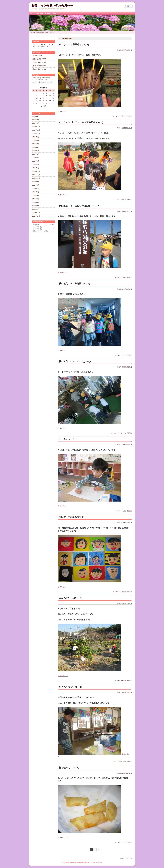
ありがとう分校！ (38, 55)
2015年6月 (36, 192)
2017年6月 (36, 147)
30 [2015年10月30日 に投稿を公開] (47, 103)
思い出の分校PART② (39, 69)
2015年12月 (36, 171)
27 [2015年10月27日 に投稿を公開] (37, 103)
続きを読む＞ (63, 111)
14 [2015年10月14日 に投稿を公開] (40, 98)
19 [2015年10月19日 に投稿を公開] (33, 101)
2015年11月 (36, 175)
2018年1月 (36, 123)
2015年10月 (36, 178)
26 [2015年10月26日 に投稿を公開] (33, 103)
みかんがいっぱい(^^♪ (70, 598)
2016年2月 (36, 164)
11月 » (45, 106)
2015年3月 (36, 202)
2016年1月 (36, 168)
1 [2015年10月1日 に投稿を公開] (43, 93)
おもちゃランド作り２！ (72, 687)
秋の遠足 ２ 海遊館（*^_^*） (75, 284)
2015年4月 (36, 199)
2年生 (124, 433)
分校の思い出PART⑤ (39, 59)
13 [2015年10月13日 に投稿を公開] (37, 98)
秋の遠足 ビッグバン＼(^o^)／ (75, 361)
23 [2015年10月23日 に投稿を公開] (47, 101)
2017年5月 (36, 151)
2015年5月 (36, 195)
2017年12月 (36, 127)
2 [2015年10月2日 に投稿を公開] (47, 93)
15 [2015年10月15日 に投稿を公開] (43, 98)
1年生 (120, 433)
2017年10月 (36, 134)
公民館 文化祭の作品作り (72, 517)
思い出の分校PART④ (39, 62)
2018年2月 (36, 120)
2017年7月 (36, 144)
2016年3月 (36, 161)
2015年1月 (36, 209)
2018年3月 (36, 116)
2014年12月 (36, 213)
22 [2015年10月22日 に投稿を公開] (43, 101)
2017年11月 (36, 130)
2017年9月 (36, 137)
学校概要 (40, 13)
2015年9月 (36, 182)
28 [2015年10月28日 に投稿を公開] (40, 103)
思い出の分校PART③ (39, 66)
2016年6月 (36, 154)
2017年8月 (36, 140)
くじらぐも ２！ (68, 439)
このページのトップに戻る (126, 858)
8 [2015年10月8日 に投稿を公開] (43, 96)
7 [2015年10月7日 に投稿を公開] (40, 96)
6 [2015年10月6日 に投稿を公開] (37, 96)
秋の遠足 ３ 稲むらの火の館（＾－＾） (80, 206)
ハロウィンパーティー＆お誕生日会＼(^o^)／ (82, 122)
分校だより (57, 13)
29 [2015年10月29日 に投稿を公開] (43, 103)
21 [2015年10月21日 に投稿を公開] (40, 101)
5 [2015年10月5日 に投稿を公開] (34, 96)
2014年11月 (36, 216)
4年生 (124, 277)
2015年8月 (36, 185)
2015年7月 (36, 189)
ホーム (32, 13)
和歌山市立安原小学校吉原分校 (52, 6)
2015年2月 (36, 206)
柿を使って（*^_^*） (70, 768)
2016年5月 (36, 158)
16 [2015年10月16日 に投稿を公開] (47, 98)
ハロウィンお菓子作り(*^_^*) (76, 45)
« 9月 (41, 106)
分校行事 (123, 116)
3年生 (124, 355)
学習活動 (48, 13)
